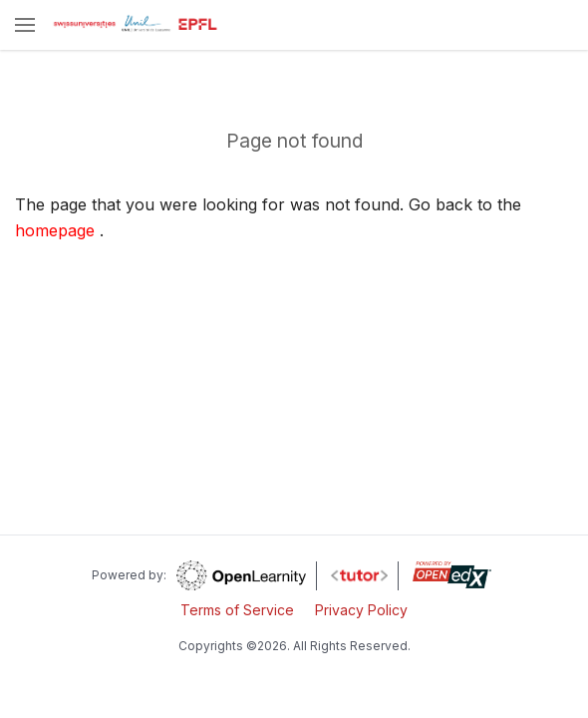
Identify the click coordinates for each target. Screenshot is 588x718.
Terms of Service (237, 610)
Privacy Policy (361, 610)
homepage (55, 230)
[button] (25, 26)
